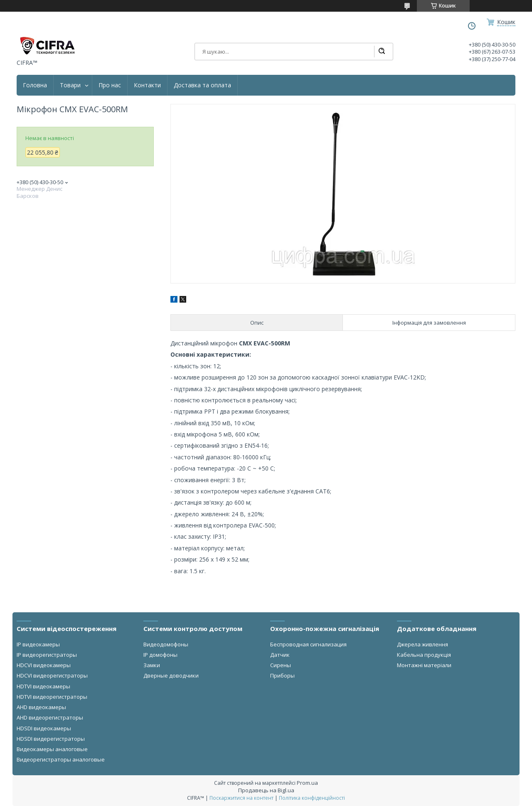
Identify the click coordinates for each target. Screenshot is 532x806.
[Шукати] (382, 52)
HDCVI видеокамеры (44, 665)
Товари (70, 85)
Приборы (282, 675)
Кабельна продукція (424, 655)
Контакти (147, 85)
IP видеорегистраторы (47, 655)
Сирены (281, 665)
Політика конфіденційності (312, 798)
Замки (152, 665)
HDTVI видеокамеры (43, 686)
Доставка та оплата (202, 85)
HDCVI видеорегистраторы (52, 675)
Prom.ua (307, 783)
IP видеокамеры (38, 644)
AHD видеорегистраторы (50, 717)
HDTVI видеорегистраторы (52, 697)
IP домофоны (160, 655)
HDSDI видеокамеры (44, 728)
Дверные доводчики (171, 675)
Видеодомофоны (166, 644)
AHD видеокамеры (41, 707)
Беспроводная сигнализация (308, 644)
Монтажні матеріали (424, 665)
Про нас (110, 85)
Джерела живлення (422, 644)
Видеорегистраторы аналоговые (61, 759)
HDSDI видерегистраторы (51, 739)
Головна (35, 85)
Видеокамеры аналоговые (52, 749)
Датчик (280, 655)
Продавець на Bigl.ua (266, 790)
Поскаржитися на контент (241, 798)
